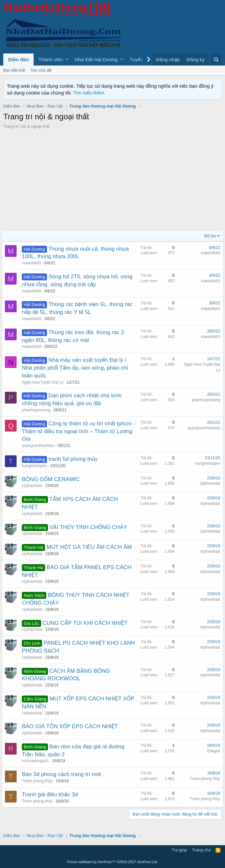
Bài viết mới (14, 70)
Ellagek (212, 751)
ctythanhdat (33, 486)
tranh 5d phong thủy (74, 459)
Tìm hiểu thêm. (89, 93)
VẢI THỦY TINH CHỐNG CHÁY (90, 527)
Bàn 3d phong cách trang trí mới (63, 774)
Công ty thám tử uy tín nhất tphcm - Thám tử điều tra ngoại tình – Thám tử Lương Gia (78, 431)
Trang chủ (202, 850)
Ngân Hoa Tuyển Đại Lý (44, 382)
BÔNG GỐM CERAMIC (52, 479)
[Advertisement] (112, 178)
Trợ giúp (180, 850)
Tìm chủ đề (41, 70)
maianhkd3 (33, 263)
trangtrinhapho (36, 466)
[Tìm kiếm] (216, 59)
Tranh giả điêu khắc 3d (51, 794)
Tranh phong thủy (38, 781)
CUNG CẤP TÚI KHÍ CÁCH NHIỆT (86, 623)
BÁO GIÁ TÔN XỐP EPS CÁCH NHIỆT (71, 726)
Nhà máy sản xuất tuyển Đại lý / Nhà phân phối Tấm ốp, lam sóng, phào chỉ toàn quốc (76, 368)
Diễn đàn (18, 59)
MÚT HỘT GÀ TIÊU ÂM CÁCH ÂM (90, 547)
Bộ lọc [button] (209, 236)
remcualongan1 (37, 761)
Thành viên (51, 59)
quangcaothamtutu (39, 446)
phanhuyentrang (37, 410)
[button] (67, 59)
